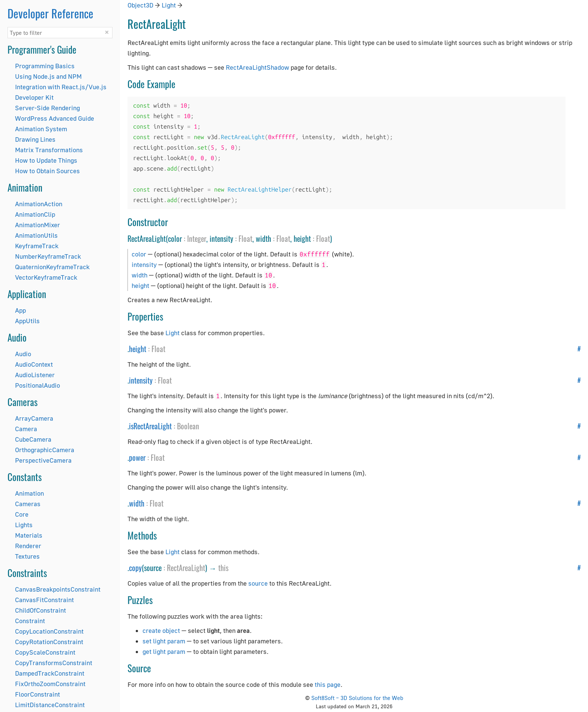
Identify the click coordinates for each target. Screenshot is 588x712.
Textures (27, 556)
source (258, 583)
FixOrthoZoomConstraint (50, 684)
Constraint (30, 621)
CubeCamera (33, 439)
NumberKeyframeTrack (48, 256)
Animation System (41, 129)
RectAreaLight (186, 568)
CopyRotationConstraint (49, 642)
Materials (29, 535)
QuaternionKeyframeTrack (52, 267)
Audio (23, 354)
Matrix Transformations (49, 150)
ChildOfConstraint (40, 610)
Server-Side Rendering (47, 108)
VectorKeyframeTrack (46, 277)
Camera (26, 429)
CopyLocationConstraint (49, 631)
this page (328, 684)
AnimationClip (35, 214)
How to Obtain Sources (47, 171)
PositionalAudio (37, 385)
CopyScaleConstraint (45, 652)
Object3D (140, 5)
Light (169, 5)
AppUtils (27, 321)
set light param (164, 641)
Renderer (28, 546)
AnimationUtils (36, 235)
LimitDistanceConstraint (50, 705)
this (223, 568)
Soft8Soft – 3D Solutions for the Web (357, 698)
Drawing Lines (35, 139)
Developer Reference (50, 13)
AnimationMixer (37, 225)
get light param (164, 651)
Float (245, 238)
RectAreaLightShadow (257, 67)
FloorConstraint (37, 694)
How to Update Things (46, 160)
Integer (197, 238)
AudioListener (35, 375)
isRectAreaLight (150, 426)
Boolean (188, 426)
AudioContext (34, 364)
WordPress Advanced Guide (55, 118)
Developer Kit (34, 97)
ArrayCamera (34, 418)
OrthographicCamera (45, 450)
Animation (29, 493)
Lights (24, 525)
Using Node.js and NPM (48, 76)
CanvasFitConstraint (44, 600)
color (139, 254)
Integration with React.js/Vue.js (61, 87)
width (139, 275)
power (137, 457)
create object (161, 630)
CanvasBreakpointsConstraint (58, 589)
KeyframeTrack (37, 246)
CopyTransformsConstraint (54, 663)
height (140, 286)
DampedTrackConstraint (50, 673)
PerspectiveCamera (43, 460)
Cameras (28, 504)
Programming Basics (45, 66)
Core (22, 514)
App (20, 310)
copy (135, 568)
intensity (144, 265)
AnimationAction (39, 204)
